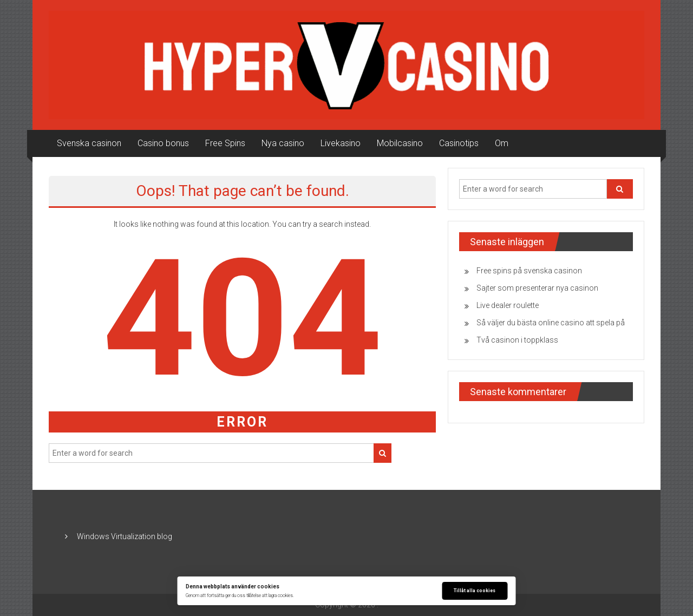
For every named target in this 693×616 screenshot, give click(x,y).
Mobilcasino (400, 143)
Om (502, 143)
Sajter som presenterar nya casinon (537, 288)
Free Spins (225, 143)
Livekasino (341, 143)
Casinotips (459, 143)
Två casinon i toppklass (517, 340)
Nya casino (283, 143)
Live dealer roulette (508, 305)
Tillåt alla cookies (475, 591)
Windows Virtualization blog (125, 536)
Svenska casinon (89, 143)
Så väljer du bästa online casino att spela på (551, 323)
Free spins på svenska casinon (529, 271)
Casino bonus (163, 143)
